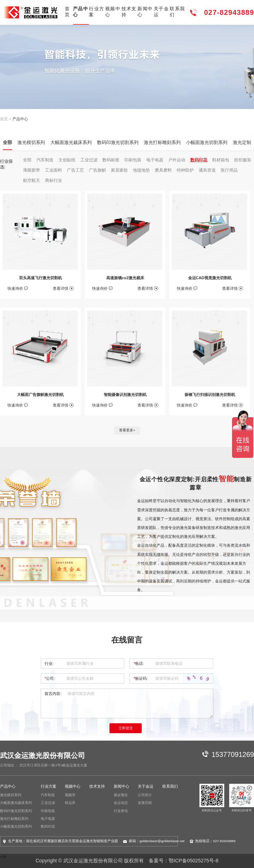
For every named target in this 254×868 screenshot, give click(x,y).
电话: (139, 663)
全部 (7, 143)
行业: (49, 663)
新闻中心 (145, 12)
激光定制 (242, 143)
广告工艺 (75, 170)
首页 (67, 12)
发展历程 (145, 803)
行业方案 (97, 12)
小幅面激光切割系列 (207, 143)
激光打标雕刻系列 (162, 143)
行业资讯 (121, 811)
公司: (50, 678)
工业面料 (53, 170)
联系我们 (177, 12)
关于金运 (161, 12)
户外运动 (177, 160)
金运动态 (121, 803)
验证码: (141, 678)
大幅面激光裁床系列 (71, 143)
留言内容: (53, 694)
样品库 (70, 803)
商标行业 (53, 180)
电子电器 (155, 160)
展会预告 (121, 795)
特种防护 (185, 170)
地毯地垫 (141, 170)
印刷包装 (133, 160)
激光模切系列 (31, 143)
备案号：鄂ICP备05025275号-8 (184, 861)
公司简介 (145, 795)
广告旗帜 (97, 170)
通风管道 (207, 170)
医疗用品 (229, 170)
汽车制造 (45, 160)
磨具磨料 (163, 170)
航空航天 (32, 180)
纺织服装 (243, 160)
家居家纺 (119, 170)
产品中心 (81, 12)
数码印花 (199, 160)
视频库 (70, 795)
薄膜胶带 (32, 170)
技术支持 (129, 12)
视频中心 (113, 12)
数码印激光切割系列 (118, 143)
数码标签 (111, 160)
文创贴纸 (67, 160)
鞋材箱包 (221, 160)
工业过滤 (89, 160)
